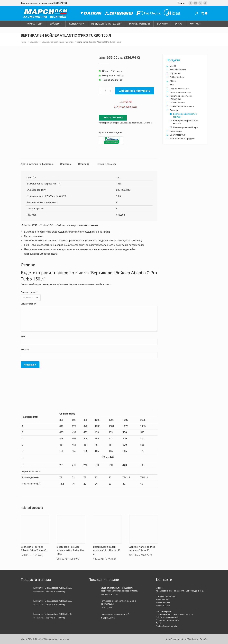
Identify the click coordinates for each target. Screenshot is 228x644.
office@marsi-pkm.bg (167, 626)
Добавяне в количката (135, 91)
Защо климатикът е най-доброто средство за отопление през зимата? (119, 589)
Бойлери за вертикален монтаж (136, 123)
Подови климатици (180, 88)
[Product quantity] (105, 91)
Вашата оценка (29, 292)
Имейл (25, 350)
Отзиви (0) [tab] (84, 164)
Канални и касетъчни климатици (181, 97)
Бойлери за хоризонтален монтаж (186, 122)
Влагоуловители (178, 135)
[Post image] (93, 591)
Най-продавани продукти (183, 139)
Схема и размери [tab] (107, 164)
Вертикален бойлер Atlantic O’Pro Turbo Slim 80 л (71, 550)
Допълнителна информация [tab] (37, 164)
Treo (172, 85)
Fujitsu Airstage (177, 77)
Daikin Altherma (177, 103)
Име (24, 336)
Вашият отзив (28, 304)
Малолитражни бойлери (185, 127)
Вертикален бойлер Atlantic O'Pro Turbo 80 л (34, 549)
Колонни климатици (180, 92)
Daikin (173, 66)
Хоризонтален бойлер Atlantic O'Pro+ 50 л (142, 549)
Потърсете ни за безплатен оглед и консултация (118, 602)
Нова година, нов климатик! (115, 614)
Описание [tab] (66, 164)
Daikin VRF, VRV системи (182, 106)
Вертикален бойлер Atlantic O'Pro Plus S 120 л (107, 550)
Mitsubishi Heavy (178, 70)
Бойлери (114, 123)
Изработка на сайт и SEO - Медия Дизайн (187, 639)
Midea (173, 81)
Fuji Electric (175, 73)
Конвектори (176, 131)
